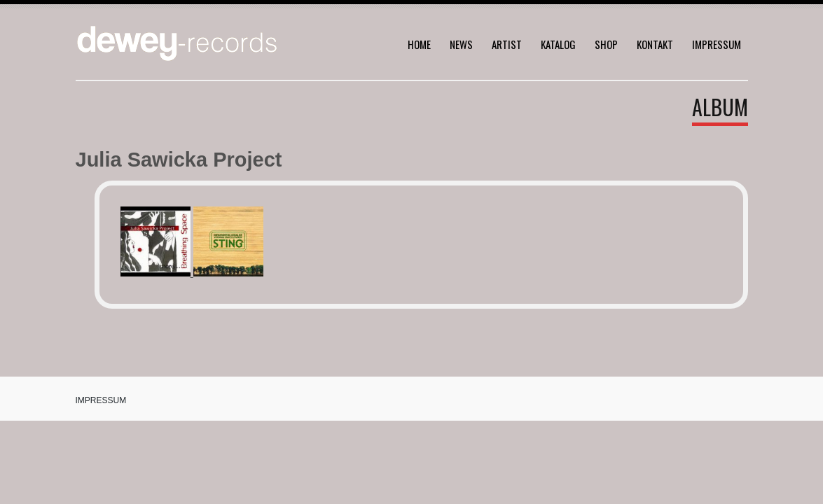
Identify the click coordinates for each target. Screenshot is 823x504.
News (461, 44)
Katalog (558, 44)
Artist (507, 44)
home (419, 44)
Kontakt (655, 44)
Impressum (717, 44)
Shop (606, 44)
